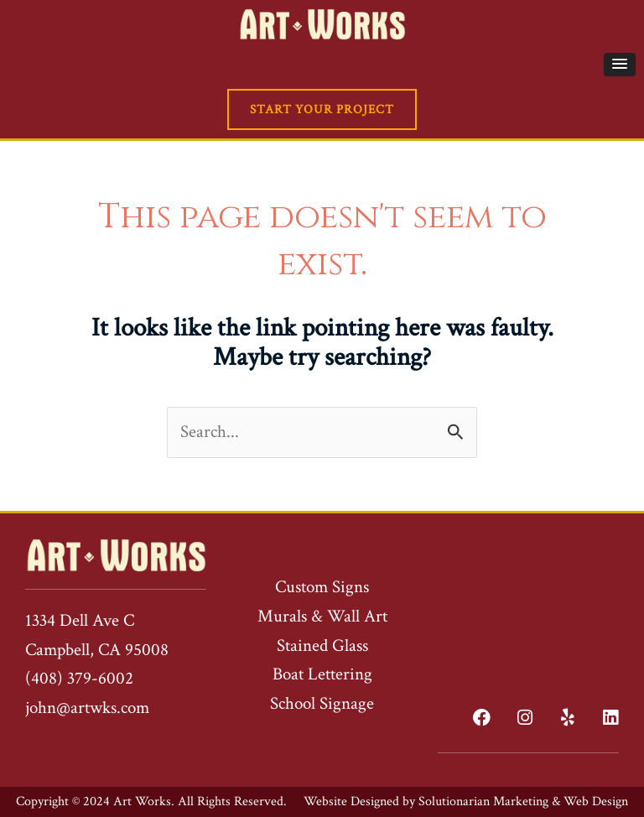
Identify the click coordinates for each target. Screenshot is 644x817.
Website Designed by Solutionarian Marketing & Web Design (466, 801)
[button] (620, 65)
